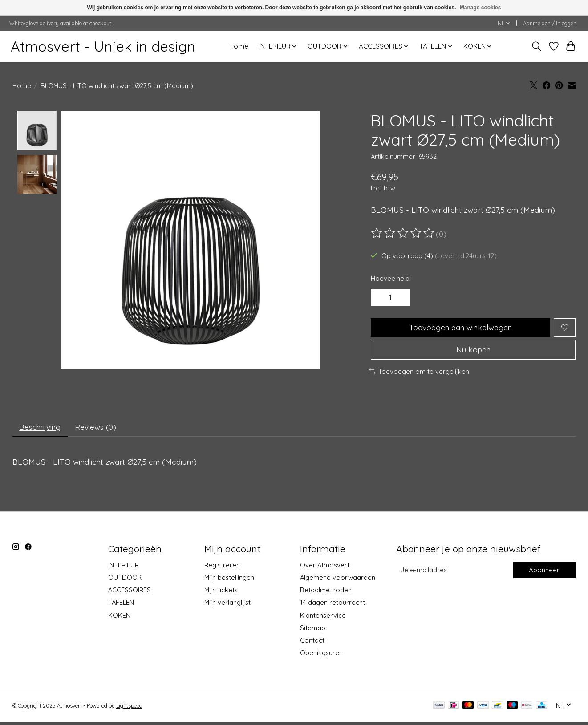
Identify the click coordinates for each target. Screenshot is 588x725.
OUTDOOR (125, 580)
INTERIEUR (124, 568)
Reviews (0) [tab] (98, 429)
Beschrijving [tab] (41, 429)
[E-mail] (454, 573)
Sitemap (313, 630)
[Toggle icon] (536, 46)
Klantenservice (323, 618)
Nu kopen (473, 351)
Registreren (222, 568)
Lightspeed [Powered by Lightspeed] (129, 708)
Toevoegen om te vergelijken (419, 373)
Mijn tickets (221, 593)
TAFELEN (121, 606)
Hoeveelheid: (391, 278)
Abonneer (544, 573)
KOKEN (119, 618)
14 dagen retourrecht (333, 606)
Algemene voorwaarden (338, 580)
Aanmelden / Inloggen (550, 23)
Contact (312, 643)
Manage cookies (481, 8)
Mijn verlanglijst (227, 606)
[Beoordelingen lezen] (403, 233)
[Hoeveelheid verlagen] (381, 298)
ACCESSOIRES (130, 593)
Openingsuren (321, 655)
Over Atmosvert (325, 568)
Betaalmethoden (326, 593)
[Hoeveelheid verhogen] (400, 298)
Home (239, 46)
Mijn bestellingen (229, 580)
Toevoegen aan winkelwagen (460, 328)
